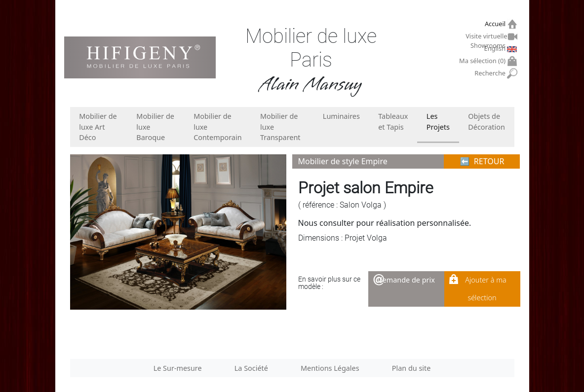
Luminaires (341, 116)
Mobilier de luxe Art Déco (98, 127)
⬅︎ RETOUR (482, 161)
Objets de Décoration (486, 122)
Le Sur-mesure (178, 368)
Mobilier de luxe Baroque (155, 127)
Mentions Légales (330, 368)
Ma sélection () (484, 61)
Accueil (496, 24)
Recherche (491, 73)
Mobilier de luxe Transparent (280, 127)
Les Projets (438, 122)
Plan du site (411, 368)
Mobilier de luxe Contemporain (217, 127)
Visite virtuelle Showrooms (487, 37)
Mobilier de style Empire (343, 161)
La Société (251, 368)
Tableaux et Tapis (393, 122)
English (496, 48)
